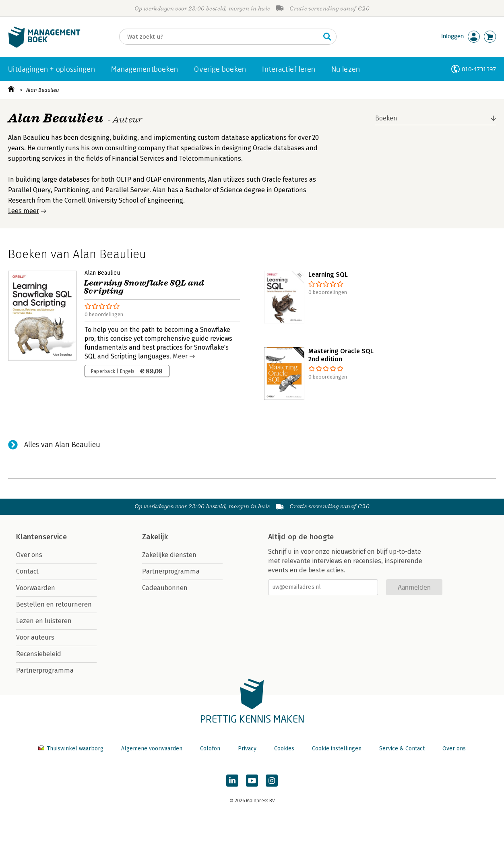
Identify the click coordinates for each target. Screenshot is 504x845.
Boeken (386, 118)
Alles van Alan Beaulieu (62, 445)
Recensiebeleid (39, 654)
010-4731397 (479, 69)
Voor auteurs (35, 637)
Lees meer (24, 211)
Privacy (247, 749)
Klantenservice (41, 537)
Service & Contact (402, 749)
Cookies (284, 749)
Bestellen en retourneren (54, 604)
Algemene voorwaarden (152, 749)
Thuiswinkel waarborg (72, 749)
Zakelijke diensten (169, 555)
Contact (27, 571)
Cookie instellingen (337, 749)
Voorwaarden (36, 588)
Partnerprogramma (45, 670)
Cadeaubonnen (165, 588)
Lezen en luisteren (44, 621)
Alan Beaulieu (42, 90)
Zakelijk (155, 537)
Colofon (210, 749)
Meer (180, 356)
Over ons (29, 555)
